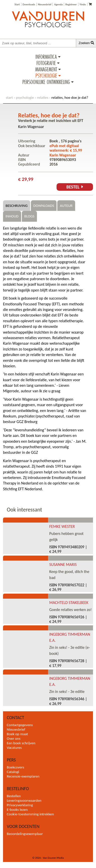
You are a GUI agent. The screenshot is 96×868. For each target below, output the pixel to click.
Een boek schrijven (21, 743)
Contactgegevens (20, 725)
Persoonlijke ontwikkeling (46, 82)
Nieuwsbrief (45, 4)
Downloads (29, 4)
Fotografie (46, 63)
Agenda (58, 4)
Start (17, 4)
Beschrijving (17, 206)
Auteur (66, 206)
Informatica (46, 57)
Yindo (83, 4)
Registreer (71, 4)
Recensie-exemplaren (23, 776)
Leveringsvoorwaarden (24, 800)
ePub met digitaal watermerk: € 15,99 (66, 148)
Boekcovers (15, 767)
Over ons (14, 738)
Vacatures (14, 748)
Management (46, 69)
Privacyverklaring (20, 805)
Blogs (29, 216)
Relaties (43, 98)
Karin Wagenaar (31, 127)
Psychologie (46, 76)
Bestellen (14, 796)
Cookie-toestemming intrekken (30, 814)
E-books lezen (17, 810)
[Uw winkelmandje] (90, 4)
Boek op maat (17, 734)
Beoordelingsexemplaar (25, 834)
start (9, 98)
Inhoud (12, 216)
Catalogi (13, 772)
